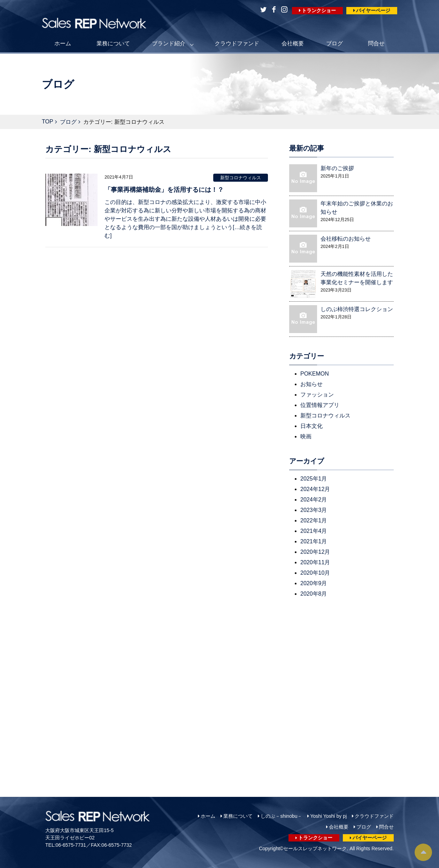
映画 (306, 436)
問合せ (376, 43)
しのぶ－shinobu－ (281, 816)
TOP (48, 122)
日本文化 (311, 426)
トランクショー (319, 10)
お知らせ (311, 384)
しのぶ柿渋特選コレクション (357, 309)
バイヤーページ (373, 10)
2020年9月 (314, 583)
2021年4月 (314, 531)
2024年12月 (315, 489)
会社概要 (293, 43)
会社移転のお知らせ (346, 239)
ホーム (63, 43)
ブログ (334, 43)
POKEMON (315, 374)
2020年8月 (314, 594)
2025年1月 (314, 479)
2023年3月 (314, 510)
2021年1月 (314, 541)
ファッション (317, 395)
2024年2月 (314, 500)
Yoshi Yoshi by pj (328, 816)
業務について (113, 43)
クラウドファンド (237, 43)
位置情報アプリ (320, 405)
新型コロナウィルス (241, 178)
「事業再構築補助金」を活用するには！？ (164, 190)
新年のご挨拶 (337, 168)
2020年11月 (315, 562)
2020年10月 (315, 573)
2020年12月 (315, 552)
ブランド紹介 (169, 43)
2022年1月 (314, 520)
